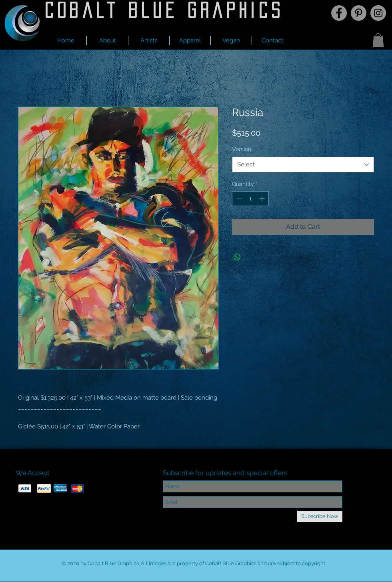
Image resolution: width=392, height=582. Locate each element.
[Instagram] (378, 13)
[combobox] (303, 165)
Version (242, 149)
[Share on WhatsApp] (237, 257)
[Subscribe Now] (320, 516)
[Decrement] (238, 199)
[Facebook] (339, 13)
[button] (149, 40)
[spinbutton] (250, 199)
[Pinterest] (359, 13)
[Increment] (263, 199)
